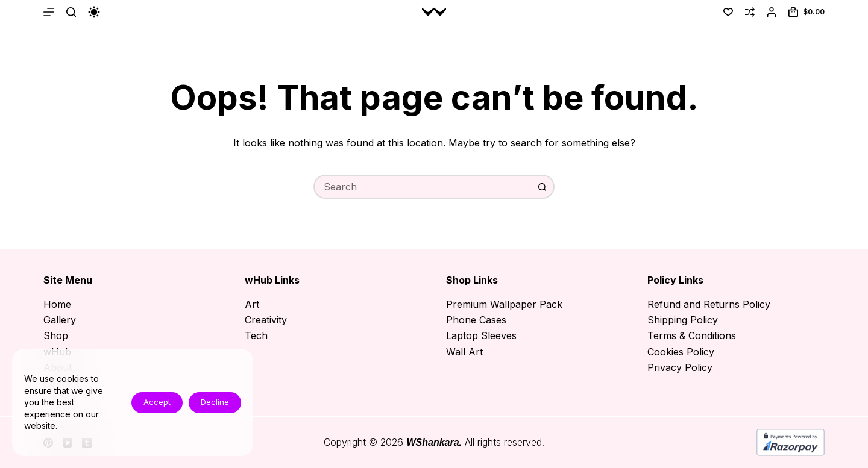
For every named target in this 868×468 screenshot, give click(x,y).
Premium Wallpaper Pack (504, 304)
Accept (157, 402)
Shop (56, 335)
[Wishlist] (728, 12)
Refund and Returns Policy (709, 304)
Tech (256, 335)
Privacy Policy (680, 367)
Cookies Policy (681, 352)
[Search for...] (422, 187)
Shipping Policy (683, 320)
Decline (215, 402)
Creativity (266, 320)
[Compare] (750, 12)
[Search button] (542, 187)
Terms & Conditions (692, 335)
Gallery (60, 320)
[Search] (71, 12)
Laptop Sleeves (481, 335)
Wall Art (464, 352)
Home (57, 304)
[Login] (772, 12)
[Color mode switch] (94, 12)
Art (252, 304)
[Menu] (49, 12)
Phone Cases (476, 320)
